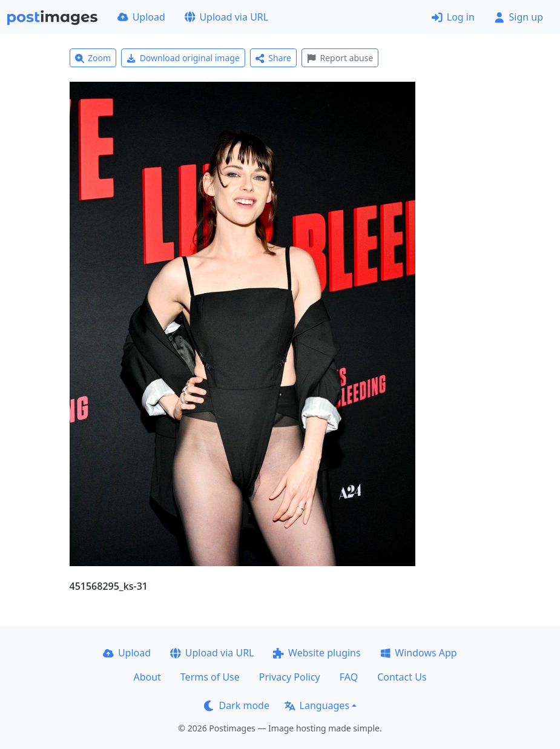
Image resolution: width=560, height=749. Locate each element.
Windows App (419, 653)
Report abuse (340, 58)
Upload (141, 17)
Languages (317, 705)
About (147, 677)
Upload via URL (226, 17)
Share (273, 58)
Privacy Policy (290, 677)
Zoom (93, 58)
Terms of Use (210, 677)
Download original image (183, 58)
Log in (453, 17)
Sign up (519, 17)
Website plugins (317, 653)
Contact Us (402, 677)
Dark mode (237, 705)
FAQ (349, 677)
